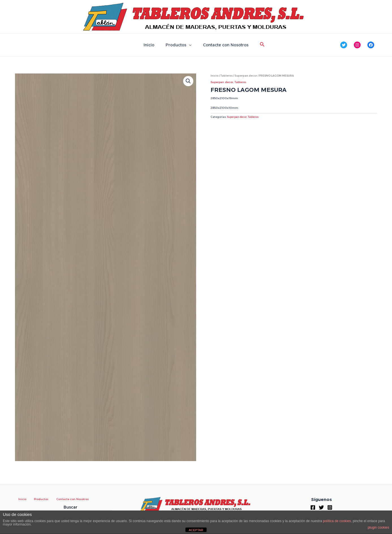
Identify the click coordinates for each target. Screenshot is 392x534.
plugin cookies (378, 528)
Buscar (71, 507)
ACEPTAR (196, 530)
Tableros (226, 76)
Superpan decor (245, 76)
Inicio (152, 45)
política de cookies (337, 521)
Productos (178, 45)
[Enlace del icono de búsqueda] (257, 45)
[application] (189, 45)
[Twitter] (321, 507)
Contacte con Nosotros (222, 45)
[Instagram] (330, 507)
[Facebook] (313, 507)
